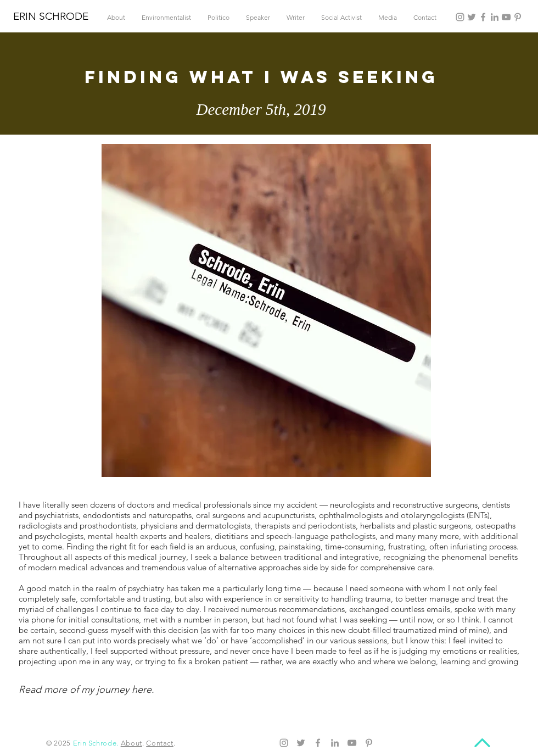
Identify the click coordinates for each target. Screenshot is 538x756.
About (131, 743)
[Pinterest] (518, 17)
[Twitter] (472, 17)
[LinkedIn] (495, 17)
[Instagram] (460, 17)
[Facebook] (483, 17)
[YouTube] (506, 17)
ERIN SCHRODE (51, 16)
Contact (160, 743)
